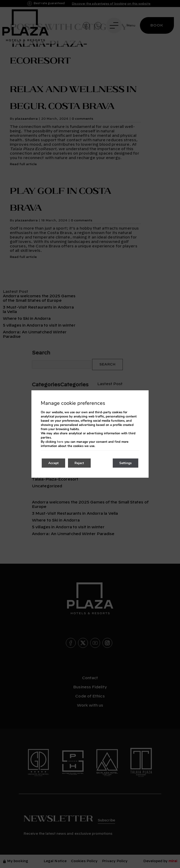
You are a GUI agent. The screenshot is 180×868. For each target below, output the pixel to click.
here (60, 442)
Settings (125, 463)
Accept (54, 463)
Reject (81, 463)
